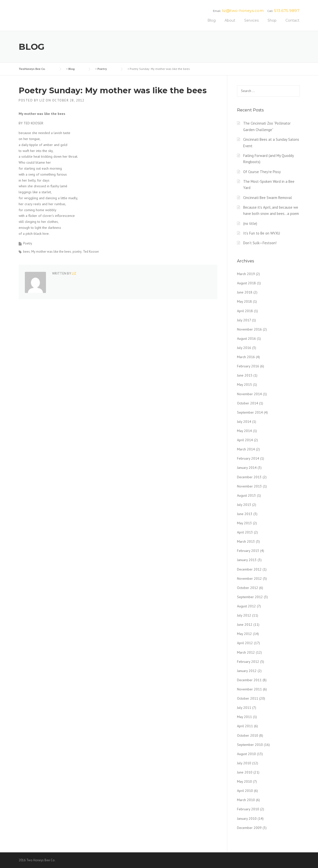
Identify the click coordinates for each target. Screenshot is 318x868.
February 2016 (248, 366)
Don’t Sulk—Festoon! (260, 243)
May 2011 (244, 717)
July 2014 (244, 422)
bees (26, 252)
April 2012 (245, 643)
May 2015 (244, 385)
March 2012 (246, 652)
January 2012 (247, 671)
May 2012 (244, 634)
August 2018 (246, 283)
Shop (272, 20)
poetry (77, 252)
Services (251, 20)
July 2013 (244, 505)
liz (42, 100)
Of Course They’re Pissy (262, 172)
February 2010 (248, 809)
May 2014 (244, 431)
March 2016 (246, 357)
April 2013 (245, 532)
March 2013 (246, 541)
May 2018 (244, 301)
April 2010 (245, 791)
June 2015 (245, 375)
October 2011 (248, 698)
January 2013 (247, 560)
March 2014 (246, 449)
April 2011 (245, 726)
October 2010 (248, 735)
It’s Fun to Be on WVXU (262, 233)
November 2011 (249, 689)
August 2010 (246, 754)
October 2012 (248, 588)
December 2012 (249, 569)
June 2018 (245, 292)
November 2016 (249, 329)
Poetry (28, 243)
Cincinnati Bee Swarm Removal (268, 198)
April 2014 (245, 440)
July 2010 (244, 763)
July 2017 (244, 320)
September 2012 (250, 597)
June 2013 (245, 514)
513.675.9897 (287, 11)
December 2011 (249, 680)
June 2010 (245, 772)
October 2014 (248, 403)
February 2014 (248, 458)
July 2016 (244, 348)
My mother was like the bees (51, 252)
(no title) (250, 223)
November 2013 (249, 486)
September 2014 (250, 412)
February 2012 (248, 662)
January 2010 (247, 819)
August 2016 (246, 338)
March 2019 (246, 274)
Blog (212, 20)
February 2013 (248, 551)
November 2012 (249, 579)
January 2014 (247, 468)
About (230, 20)
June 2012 (245, 625)
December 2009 (249, 828)
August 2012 (246, 606)
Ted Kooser (91, 252)
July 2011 (244, 708)
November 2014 (249, 394)
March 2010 (246, 800)
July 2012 (244, 615)
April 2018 (245, 311)
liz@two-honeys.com (243, 11)
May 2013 (244, 523)
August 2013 (246, 495)
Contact (292, 20)
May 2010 (244, 781)
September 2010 (250, 745)
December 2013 (249, 477)
